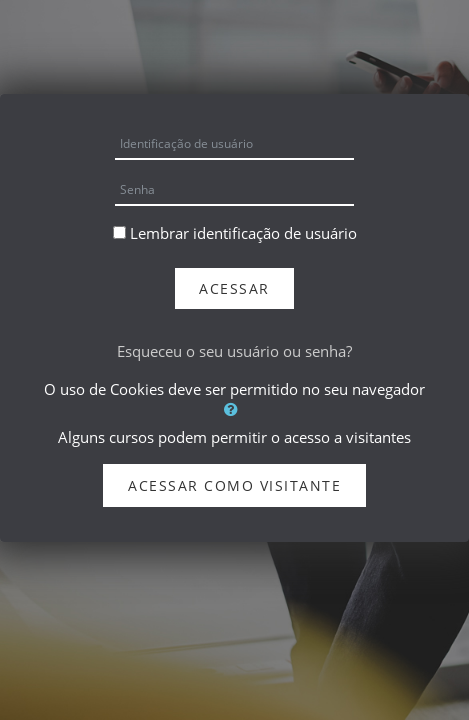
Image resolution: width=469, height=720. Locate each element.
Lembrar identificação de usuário (243, 233)
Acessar (234, 288)
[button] (234, 409)
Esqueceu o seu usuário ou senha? (234, 351)
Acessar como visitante (234, 485)
